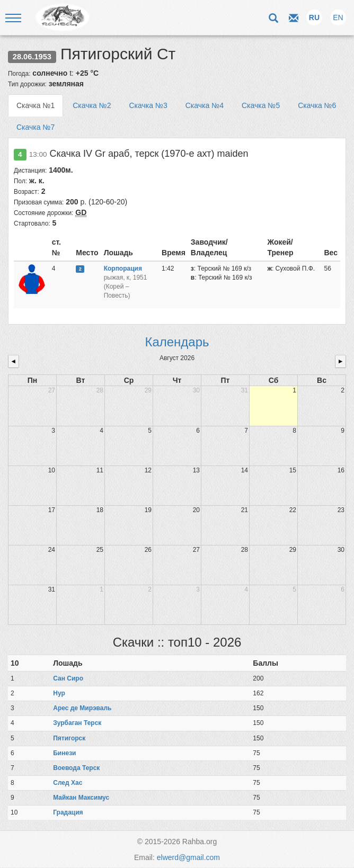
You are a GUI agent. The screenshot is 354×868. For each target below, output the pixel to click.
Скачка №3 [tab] (148, 105)
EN (338, 17)
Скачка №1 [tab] (36, 105)
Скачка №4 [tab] (205, 105)
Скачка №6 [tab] (317, 105)
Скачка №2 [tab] (92, 105)
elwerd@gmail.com (188, 857)
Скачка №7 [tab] (36, 127)
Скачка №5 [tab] (261, 105)
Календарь (177, 342)
